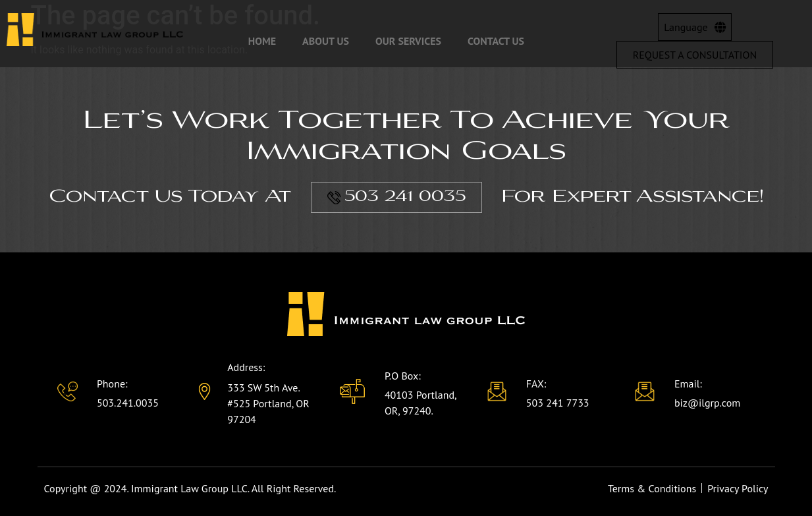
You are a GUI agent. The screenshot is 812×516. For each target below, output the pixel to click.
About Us (326, 41)
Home (262, 41)
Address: (246, 367)
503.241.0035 (128, 403)
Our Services (408, 41)
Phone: (112, 384)
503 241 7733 (558, 403)
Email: (688, 384)
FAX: (536, 384)
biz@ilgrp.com (707, 403)
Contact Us (496, 41)
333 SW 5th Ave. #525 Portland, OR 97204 (268, 403)
